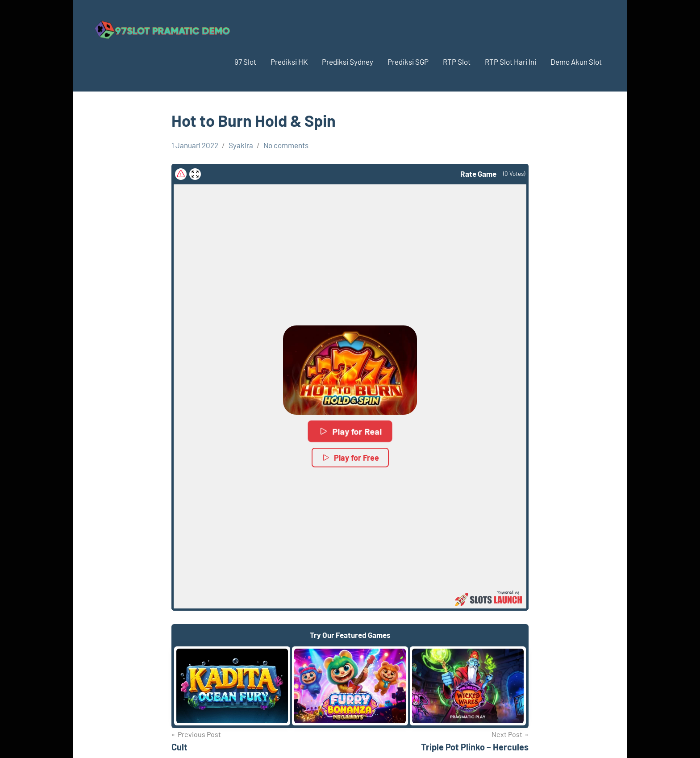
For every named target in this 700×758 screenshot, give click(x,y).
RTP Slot (457, 62)
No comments (286, 145)
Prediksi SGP (408, 62)
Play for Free (350, 458)
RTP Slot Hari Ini (510, 62)
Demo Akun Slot (576, 62)
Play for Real (350, 431)
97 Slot (245, 62)
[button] (350, 370)
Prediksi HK (289, 62)
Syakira (241, 145)
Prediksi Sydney (348, 62)
